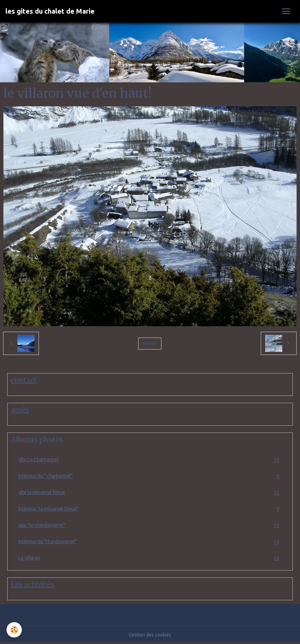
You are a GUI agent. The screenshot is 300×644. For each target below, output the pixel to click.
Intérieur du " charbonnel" (150, 476)
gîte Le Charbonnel (150, 460)
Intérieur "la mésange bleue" (150, 509)
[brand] (50, 11)
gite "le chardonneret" (150, 525)
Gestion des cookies (150, 635)
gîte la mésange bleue (150, 492)
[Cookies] (15, 630)
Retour (150, 343)
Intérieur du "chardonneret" (150, 542)
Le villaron (150, 558)
